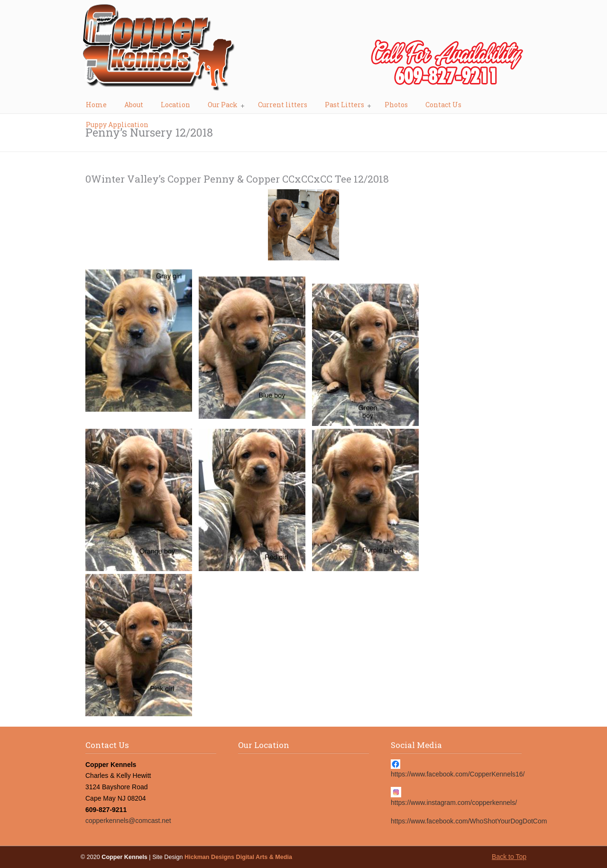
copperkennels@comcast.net (128, 821)
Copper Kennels (303, 50)
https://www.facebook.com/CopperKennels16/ (458, 774)
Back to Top (509, 857)
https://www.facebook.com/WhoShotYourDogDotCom (469, 821)
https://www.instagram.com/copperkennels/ (454, 803)
